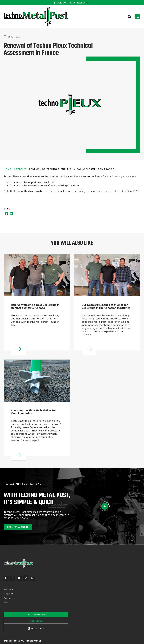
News (7, 602)
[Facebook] (6, 214)
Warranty (9, 589)
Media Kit (9, 594)
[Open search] (130, 17)
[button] (138, 17)
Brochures (9, 598)
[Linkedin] (11, 214)
